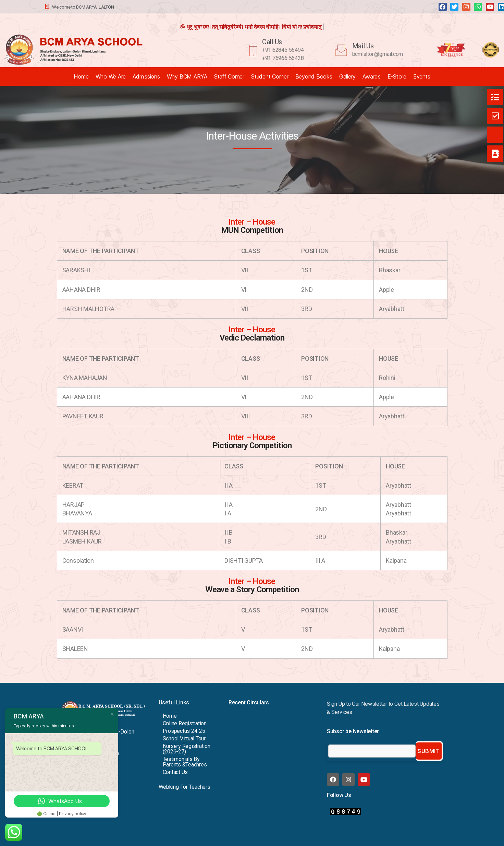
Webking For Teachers (185, 787)
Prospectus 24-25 (184, 731)
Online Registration (185, 723)
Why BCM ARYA (187, 76)
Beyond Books (314, 76)
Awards (372, 76)
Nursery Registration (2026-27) (187, 749)
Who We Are (111, 76)
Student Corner (270, 76)
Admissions (146, 76)
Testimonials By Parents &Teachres (185, 762)
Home (81, 76)
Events (422, 76)
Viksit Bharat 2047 (250, 716)
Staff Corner (229, 76)
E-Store (397, 76)
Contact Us (175, 772)
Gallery (347, 76)
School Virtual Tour (184, 738)
